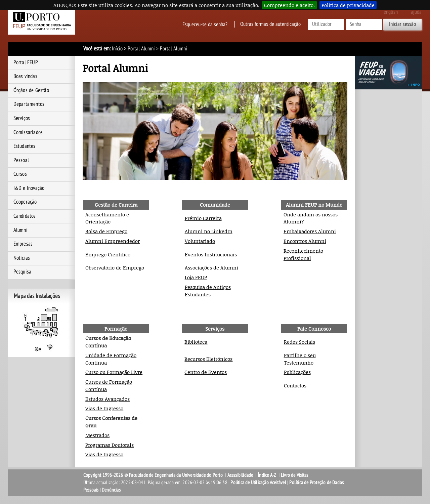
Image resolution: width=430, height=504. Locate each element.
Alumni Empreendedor (113, 241)
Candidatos (25, 216)
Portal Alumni (141, 49)
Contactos (295, 385)
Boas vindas (25, 76)
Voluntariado (200, 241)
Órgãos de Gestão (31, 90)
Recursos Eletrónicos (208, 359)
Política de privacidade (348, 5)
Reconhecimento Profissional (303, 254)
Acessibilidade (240, 475)
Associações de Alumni (211, 267)
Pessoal (21, 160)
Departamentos (29, 104)
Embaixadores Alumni (310, 231)
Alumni (20, 230)
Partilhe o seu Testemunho (300, 359)
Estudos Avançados (107, 399)
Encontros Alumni (305, 241)
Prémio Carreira (203, 218)
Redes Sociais (299, 342)
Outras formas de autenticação (270, 24)
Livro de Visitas (294, 475)
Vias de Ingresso (104, 408)
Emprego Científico (108, 254)
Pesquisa (23, 272)
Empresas (23, 244)
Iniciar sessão (402, 24)
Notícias (22, 258)
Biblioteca (196, 342)
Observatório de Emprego (115, 267)
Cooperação (25, 202)
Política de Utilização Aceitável (258, 482)
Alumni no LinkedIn (209, 231)
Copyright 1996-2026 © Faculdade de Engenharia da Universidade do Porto (153, 475)
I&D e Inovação (29, 188)
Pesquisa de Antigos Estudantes (208, 291)
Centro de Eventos (206, 372)
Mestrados (97, 435)
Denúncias (111, 490)
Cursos (20, 174)
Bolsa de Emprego (106, 231)
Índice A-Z (267, 475)
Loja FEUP (196, 277)
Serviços (22, 118)
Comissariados (28, 132)
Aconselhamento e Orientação (107, 218)
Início (117, 49)
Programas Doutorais (110, 445)
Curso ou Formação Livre (114, 372)
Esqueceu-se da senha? (205, 24)
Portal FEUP (26, 62)
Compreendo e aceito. (289, 5)
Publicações (297, 372)
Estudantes (25, 146)
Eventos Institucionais (211, 254)
